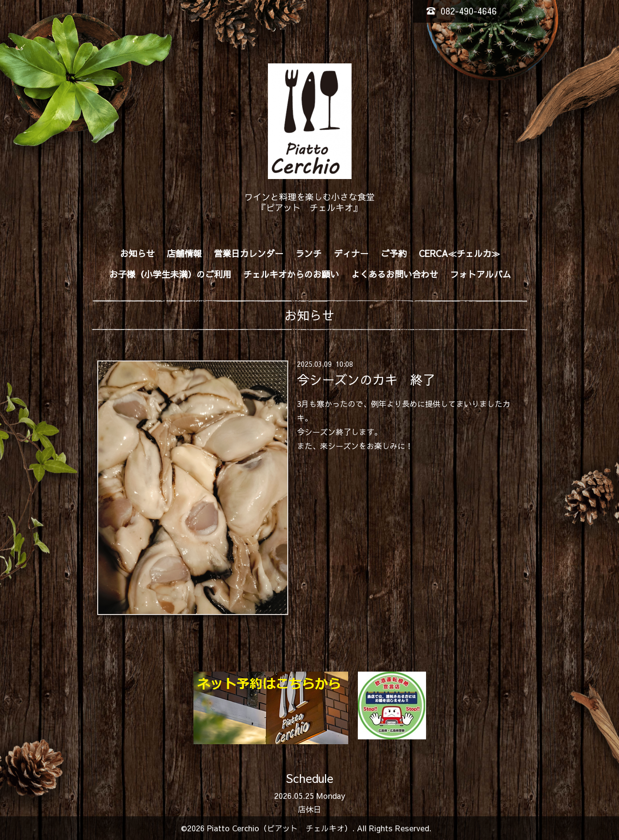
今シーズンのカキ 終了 (366, 379)
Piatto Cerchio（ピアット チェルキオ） (280, 828)
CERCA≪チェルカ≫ (459, 253)
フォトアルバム (481, 274)
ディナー (351, 253)
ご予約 (394, 253)
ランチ (309, 253)
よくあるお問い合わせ (395, 274)
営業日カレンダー (249, 253)
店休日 (309, 809)
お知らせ (137, 253)
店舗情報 (184, 253)
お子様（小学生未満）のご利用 (170, 274)
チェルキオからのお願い (291, 274)
